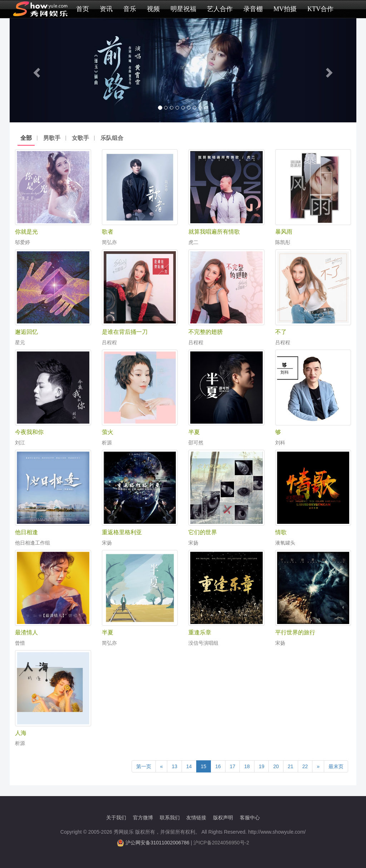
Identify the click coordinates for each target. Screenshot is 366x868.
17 (233, 766)
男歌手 (52, 138)
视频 (153, 9)
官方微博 (143, 818)
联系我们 (170, 818)
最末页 (336, 766)
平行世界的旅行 (295, 632)
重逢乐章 (200, 632)
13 (174, 766)
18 (247, 766)
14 (189, 766)
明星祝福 (183, 9)
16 (218, 766)
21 (291, 766)
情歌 (281, 532)
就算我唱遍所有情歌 (214, 232)
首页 (83, 9)
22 (305, 766)
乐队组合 (112, 138)
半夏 (194, 432)
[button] (36, 70)
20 (276, 766)
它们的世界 (203, 532)
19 (262, 766)
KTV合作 (320, 9)
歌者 (108, 232)
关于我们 (116, 818)
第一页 (144, 766)
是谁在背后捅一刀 (125, 332)
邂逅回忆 (26, 332)
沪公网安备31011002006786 (157, 843)
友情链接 (196, 818)
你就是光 (26, 232)
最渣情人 (26, 632)
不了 (281, 332)
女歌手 (80, 138)
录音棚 (253, 9)
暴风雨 (284, 232)
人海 (21, 733)
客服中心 (250, 818)
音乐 (130, 9)
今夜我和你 (29, 432)
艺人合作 (220, 9)
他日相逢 (26, 532)
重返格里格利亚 (122, 532)
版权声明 (223, 818)
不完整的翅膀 (206, 332)
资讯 (106, 9)
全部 (26, 138)
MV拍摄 (285, 9)
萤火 (108, 432)
